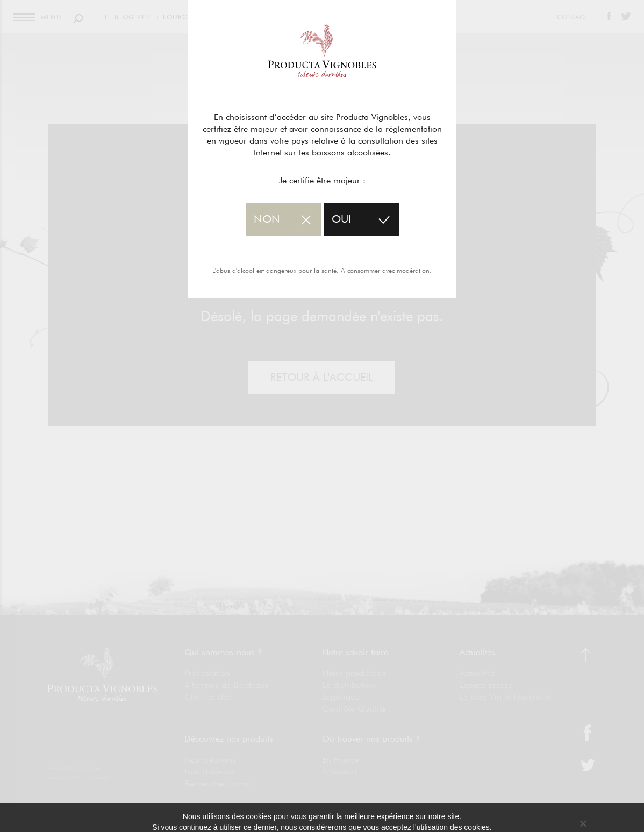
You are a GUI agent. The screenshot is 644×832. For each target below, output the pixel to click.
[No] (583, 823)
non (267, 219)
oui (341, 219)
